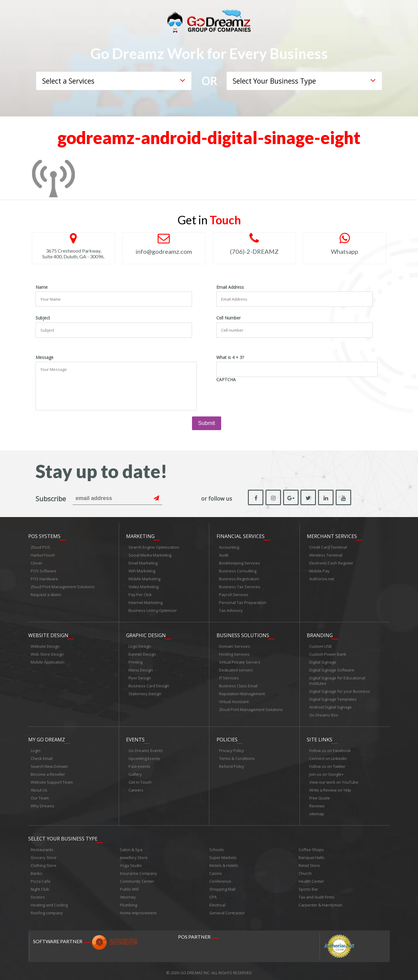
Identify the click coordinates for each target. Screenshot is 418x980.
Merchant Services (332, 535)
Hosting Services (234, 652)
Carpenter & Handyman (320, 902)
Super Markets (223, 854)
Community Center (137, 878)
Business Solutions (243, 633)
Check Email (42, 756)
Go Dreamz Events (146, 748)
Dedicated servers (236, 668)
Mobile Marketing (144, 578)
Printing (135, 660)
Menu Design (141, 668)
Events (135, 737)
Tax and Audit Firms (317, 894)
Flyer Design (140, 676)
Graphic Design (146, 633)
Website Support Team (52, 780)
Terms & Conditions (237, 756)
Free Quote (320, 795)
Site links (320, 737)
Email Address (230, 287)
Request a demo (46, 594)
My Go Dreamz (47, 737)
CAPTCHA (226, 380)
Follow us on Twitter (327, 764)
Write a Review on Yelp (330, 788)
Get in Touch (140, 780)
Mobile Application (48, 660)
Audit (224, 554)
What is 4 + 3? (230, 357)
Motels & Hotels (224, 862)
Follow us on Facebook (330, 748)
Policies (227, 737)
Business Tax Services (240, 586)
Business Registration (239, 578)
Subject (43, 318)
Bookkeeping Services (240, 562)
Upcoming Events (144, 756)
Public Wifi (129, 886)
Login (36, 748)
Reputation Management (242, 692)
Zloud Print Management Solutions (63, 586)
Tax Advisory (231, 609)
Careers (136, 788)
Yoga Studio (131, 862)
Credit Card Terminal (328, 546)
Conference (220, 878)
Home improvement (138, 909)
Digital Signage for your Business (340, 689)
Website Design (48, 633)
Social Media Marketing (150, 554)
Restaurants (42, 846)
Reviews (317, 803)
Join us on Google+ (326, 772)
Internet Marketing (146, 602)
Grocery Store (44, 854)
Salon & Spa (131, 846)
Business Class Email (238, 684)
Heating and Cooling (49, 902)
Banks (36, 870)
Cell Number (228, 318)
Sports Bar (308, 886)
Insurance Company (139, 870)
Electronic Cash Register (331, 562)
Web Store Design (47, 652)
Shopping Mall (222, 886)
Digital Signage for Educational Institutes (337, 679)
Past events (139, 764)
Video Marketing (144, 586)
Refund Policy (232, 764)
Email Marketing (143, 562)
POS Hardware (44, 578)
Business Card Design (149, 684)
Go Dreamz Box (324, 713)
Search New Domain (49, 764)
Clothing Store (44, 862)
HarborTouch (43, 554)
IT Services (229, 676)
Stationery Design (145, 692)
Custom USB (320, 644)
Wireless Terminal (326, 554)
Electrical (217, 902)
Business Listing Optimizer (153, 609)
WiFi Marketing (142, 570)
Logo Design (140, 644)
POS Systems (44, 535)
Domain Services (235, 644)
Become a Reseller (48, 772)
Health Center (311, 878)
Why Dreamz (43, 803)
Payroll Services (234, 594)
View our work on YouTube (334, 780)
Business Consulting (238, 570)
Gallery (135, 772)
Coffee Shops (311, 846)
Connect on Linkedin (328, 756)
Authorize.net (322, 578)
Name (42, 287)
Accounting (229, 546)
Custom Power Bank (328, 652)
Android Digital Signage (331, 705)
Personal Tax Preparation (243, 602)
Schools (217, 846)
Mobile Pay (319, 570)
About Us (39, 788)
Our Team (40, 795)
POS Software (44, 570)
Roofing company (47, 909)
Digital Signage (323, 660)
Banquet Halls (312, 854)
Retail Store (309, 862)
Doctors (38, 894)
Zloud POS (40, 546)
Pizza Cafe (41, 878)
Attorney (128, 894)
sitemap (317, 811)
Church (305, 870)
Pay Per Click (140, 594)
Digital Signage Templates (333, 697)
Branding (320, 633)
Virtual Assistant (234, 700)
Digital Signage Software (332, 668)
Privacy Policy (231, 748)
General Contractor (227, 909)
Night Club (40, 886)
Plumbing (128, 902)
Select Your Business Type (63, 835)
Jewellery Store (134, 854)
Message (45, 357)
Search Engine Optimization (154, 546)
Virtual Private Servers (240, 660)
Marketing (140, 535)
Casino (216, 870)
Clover (37, 562)
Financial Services (241, 535)
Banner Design (142, 652)
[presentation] (262, 396)
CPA (213, 894)
